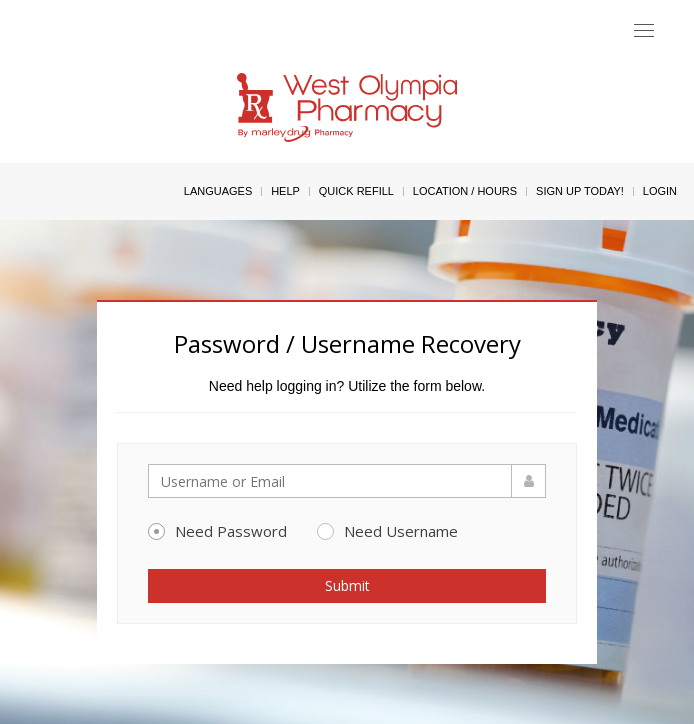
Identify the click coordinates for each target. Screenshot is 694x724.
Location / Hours (465, 191)
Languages (218, 191)
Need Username (387, 531)
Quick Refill (356, 191)
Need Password (217, 531)
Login (660, 191)
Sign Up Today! (580, 191)
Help (285, 191)
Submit (347, 585)
